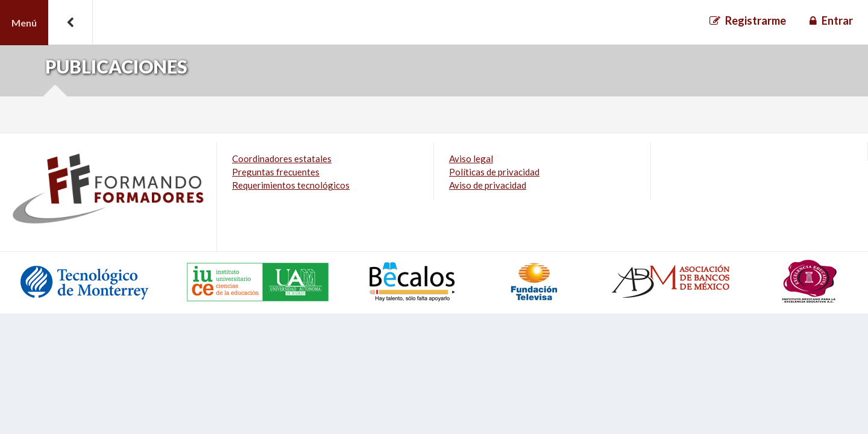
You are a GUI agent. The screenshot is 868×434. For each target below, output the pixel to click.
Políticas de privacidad (494, 172)
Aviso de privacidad (488, 185)
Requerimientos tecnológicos (291, 185)
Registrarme (756, 20)
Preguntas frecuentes (276, 172)
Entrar (837, 20)
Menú (24, 23)
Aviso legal (471, 159)
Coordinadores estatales (282, 159)
